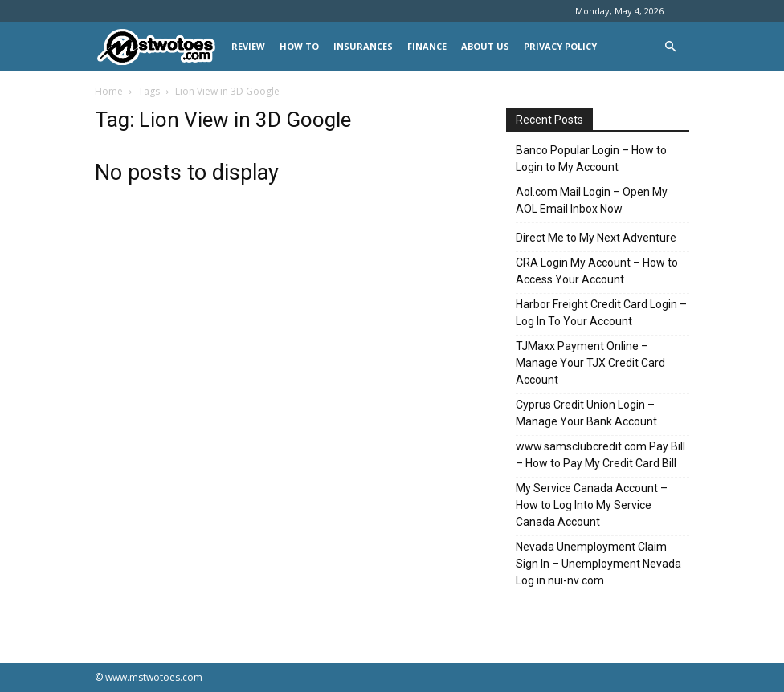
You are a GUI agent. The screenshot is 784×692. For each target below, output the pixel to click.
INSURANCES (363, 46)
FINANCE (427, 46)
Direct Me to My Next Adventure (596, 238)
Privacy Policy (560, 46)
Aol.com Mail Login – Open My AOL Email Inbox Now (592, 200)
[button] (670, 47)
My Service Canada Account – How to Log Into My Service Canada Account (592, 505)
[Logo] (159, 47)
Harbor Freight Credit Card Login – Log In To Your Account (601, 313)
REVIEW (248, 46)
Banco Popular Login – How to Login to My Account (591, 159)
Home (109, 91)
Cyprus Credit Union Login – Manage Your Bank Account (586, 413)
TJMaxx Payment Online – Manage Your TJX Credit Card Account (590, 363)
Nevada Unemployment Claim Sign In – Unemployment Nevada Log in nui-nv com (598, 564)
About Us (485, 46)
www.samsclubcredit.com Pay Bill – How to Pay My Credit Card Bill (600, 455)
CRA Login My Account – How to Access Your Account (597, 271)
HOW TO (299, 46)
